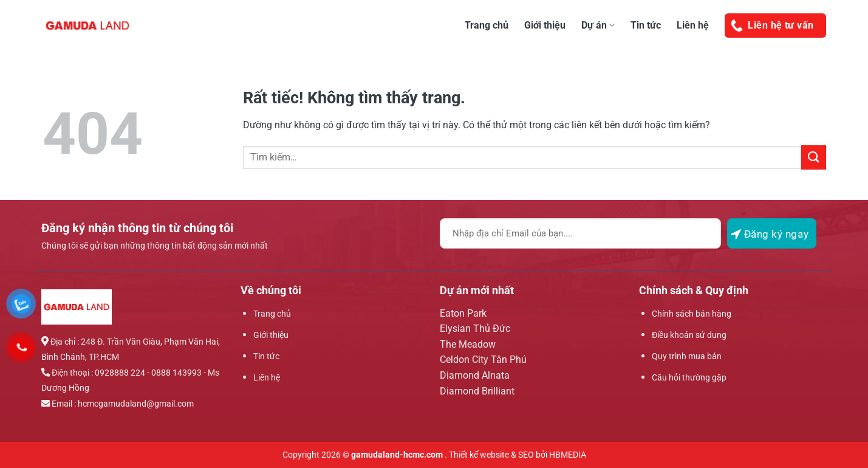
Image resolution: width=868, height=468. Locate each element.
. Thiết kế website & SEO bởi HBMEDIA (515, 455)
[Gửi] (813, 157)
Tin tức (646, 25)
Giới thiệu (545, 25)
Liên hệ (693, 25)
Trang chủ (487, 25)
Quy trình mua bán (687, 356)
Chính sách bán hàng (692, 314)
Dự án (598, 25)
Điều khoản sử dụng (689, 335)
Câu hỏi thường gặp (689, 378)
